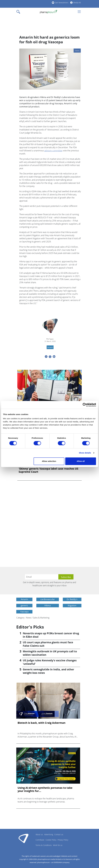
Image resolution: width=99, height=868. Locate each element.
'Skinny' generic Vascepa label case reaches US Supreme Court (48, 470)
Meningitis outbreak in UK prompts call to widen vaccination (50, 653)
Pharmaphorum (24, 838)
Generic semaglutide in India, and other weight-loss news (48, 671)
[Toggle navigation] (19, 12)
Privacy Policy (63, 840)
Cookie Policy (51, 840)
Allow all (81, 461)
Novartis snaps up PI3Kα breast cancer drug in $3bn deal (51, 635)
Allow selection (49, 461)
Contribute (40, 840)
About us (39, 834)
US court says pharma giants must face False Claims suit (48, 644)
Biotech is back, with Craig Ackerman (41, 723)
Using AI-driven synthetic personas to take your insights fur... (45, 789)
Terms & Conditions (44, 845)
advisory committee (53, 151)
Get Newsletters (62, 3)
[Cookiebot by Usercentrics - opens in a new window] (85, 405)
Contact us (59, 834)
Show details (85, 453)
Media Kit (77, 3)
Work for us (58, 845)
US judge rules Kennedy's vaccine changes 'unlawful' (50, 662)
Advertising (49, 834)
